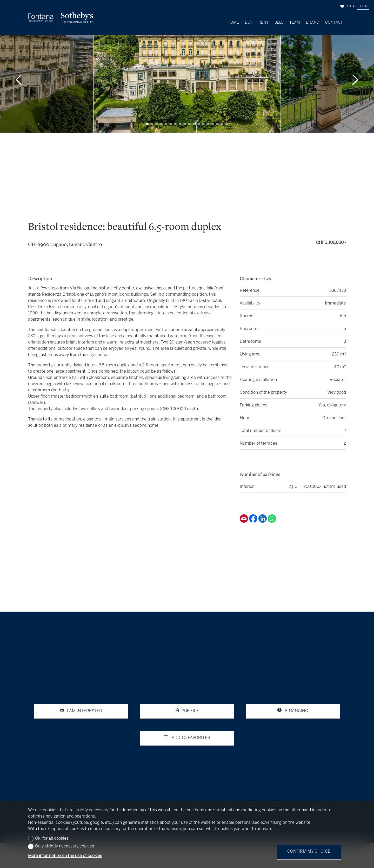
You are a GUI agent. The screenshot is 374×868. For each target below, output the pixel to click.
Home (233, 23)
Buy (249, 23)
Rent (263, 23)
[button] (19, 74)
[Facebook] (254, 516)
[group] (187, 74)
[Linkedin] (263, 516)
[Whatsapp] (272, 516)
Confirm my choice (309, 851)
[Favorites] (342, 6)
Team (295, 23)
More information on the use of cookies (65, 856)
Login (363, 6)
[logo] (61, 18)
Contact (334, 23)
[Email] (244, 516)
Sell (279, 23)
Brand (313, 23)
